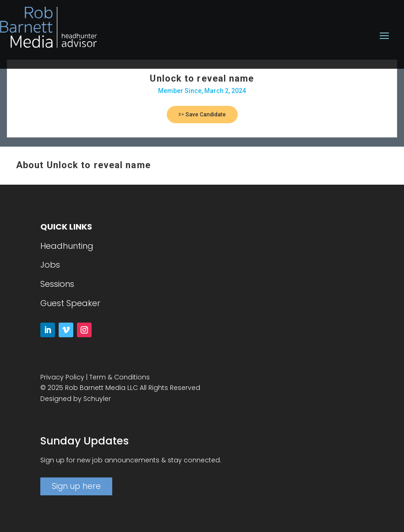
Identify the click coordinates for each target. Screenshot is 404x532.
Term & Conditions (120, 377)
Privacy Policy (62, 377)
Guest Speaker (70, 303)
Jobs (50, 265)
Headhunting (67, 246)
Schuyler (97, 399)
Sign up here (76, 486)
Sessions (57, 284)
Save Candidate (202, 115)
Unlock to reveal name (202, 78)
